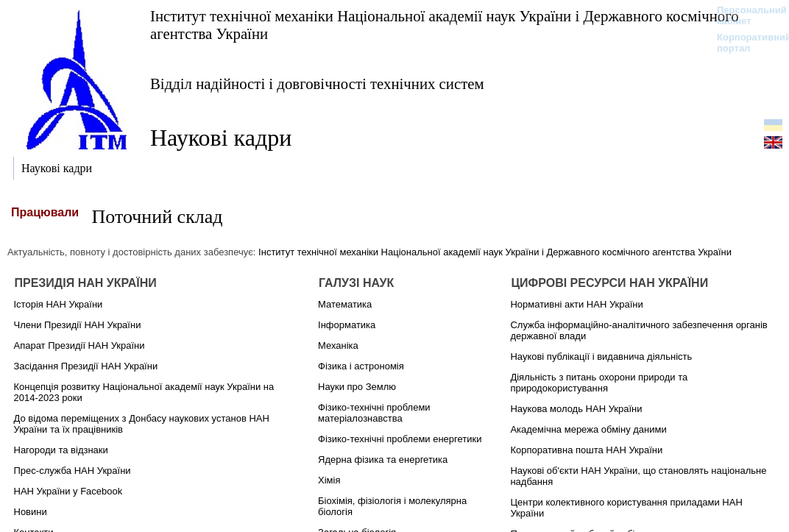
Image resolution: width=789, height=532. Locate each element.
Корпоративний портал (744, 43)
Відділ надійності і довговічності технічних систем (317, 84)
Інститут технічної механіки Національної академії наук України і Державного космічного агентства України (445, 25)
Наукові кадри (221, 138)
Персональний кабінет (744, 15)
